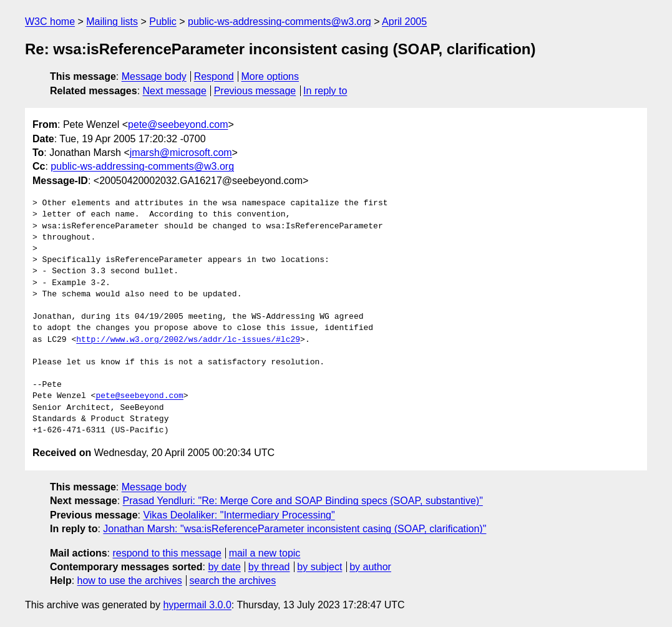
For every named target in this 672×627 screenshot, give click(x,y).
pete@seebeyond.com (178, 124)
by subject (319, 567)
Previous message (255, 91)
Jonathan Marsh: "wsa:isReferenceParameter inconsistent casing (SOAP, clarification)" (295, 529)
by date (224, 567)
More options (270, 76)
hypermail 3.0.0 (197, 605)
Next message (175, 91)
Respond (214, 76)
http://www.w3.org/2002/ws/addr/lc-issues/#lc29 (188, 340)
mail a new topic (265, 553)
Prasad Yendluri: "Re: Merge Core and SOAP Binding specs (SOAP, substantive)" (303, 501)
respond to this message (167, 553)
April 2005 (404, 22)
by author (370, 567)
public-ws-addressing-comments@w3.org (280, 22)
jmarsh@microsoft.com (181, 153)
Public (163, 22)
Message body (154, 76)
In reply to (325, 91)
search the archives (233, 581)
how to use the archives (130, 581)
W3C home (50, 22)
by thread (269, 567)
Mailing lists (112, 22)
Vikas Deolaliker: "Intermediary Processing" (239, 515)
